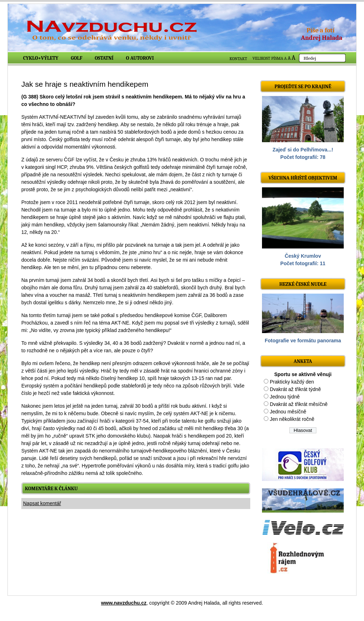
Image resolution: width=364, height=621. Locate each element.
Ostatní (104, 58)
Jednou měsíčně (288, 412)
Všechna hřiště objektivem (303, 178)
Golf (76, 58)
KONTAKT (239, 59)
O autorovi (140, 58)
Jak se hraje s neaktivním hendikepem (85, 84)
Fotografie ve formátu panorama (303, 341)
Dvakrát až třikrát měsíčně (299, 404)
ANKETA (303, 361)
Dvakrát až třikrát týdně (295, 389)
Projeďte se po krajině (303, 87)
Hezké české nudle (303, 284)
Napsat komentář (42, 503)
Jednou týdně (285, 397)
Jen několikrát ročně (292, 419)
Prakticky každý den (292, 382)
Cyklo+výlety (41, 58)
